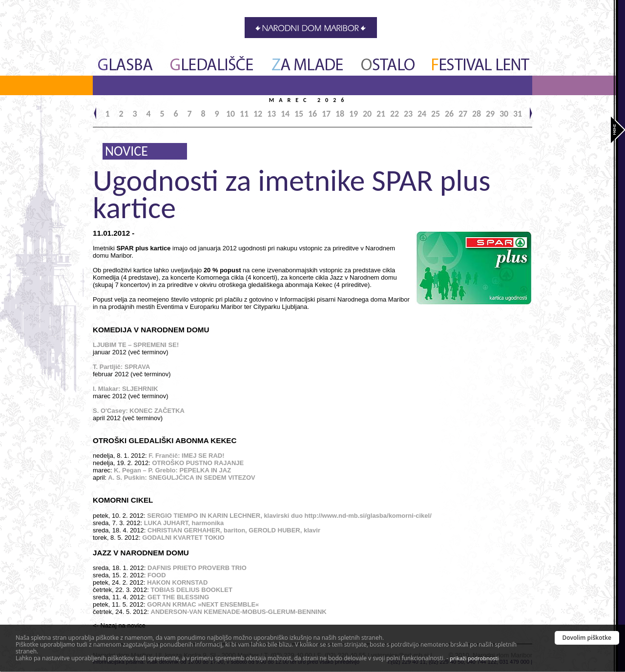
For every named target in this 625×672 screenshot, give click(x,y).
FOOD (157, 575)
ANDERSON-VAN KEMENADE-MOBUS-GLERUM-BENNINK (239, 612)
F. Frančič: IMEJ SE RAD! (186, 456)
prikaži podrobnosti (474, 658)
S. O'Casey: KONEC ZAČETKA (139, 411)
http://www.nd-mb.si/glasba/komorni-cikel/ (368, 516)
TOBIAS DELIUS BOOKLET (192, 590)
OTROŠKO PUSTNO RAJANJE (198, 463)
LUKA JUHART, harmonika (184, 523)
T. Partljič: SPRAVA (121, 367)
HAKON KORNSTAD (177, 582)
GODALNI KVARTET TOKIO (183, 538)
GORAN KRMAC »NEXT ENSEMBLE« (203, 604)
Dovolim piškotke (587, 638)
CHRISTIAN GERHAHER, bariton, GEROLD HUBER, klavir (234, 530)
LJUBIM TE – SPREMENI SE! (136, 345)
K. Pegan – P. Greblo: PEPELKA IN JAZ (172, 470)
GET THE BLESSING (178, 597)
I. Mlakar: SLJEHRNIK (125, 389)
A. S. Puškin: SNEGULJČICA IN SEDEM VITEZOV (181, 478)
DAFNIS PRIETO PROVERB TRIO (197, 568)
